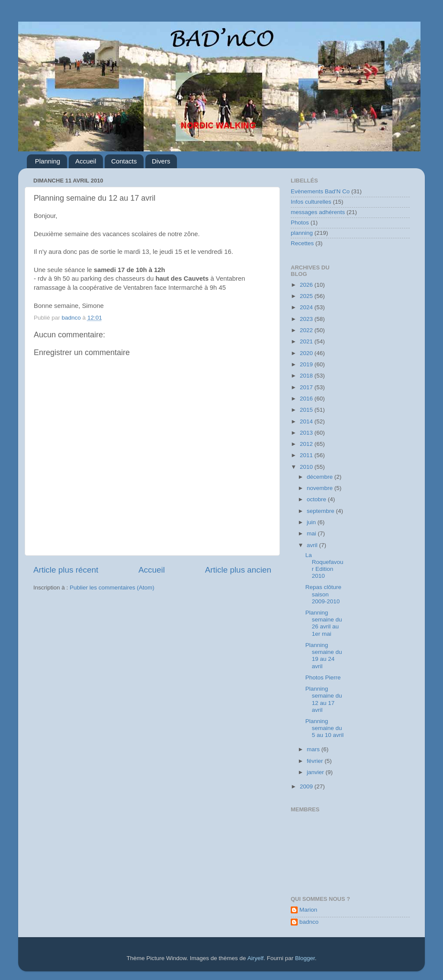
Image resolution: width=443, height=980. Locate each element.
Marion (308, 910)
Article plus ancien (238, 570)
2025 (307, 296)
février (316, 761)
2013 (307, 433)
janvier (316, 772)
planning (302, 233)
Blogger (305, 958)
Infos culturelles (311, 202)
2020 (307, 353)
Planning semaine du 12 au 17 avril (324, 699)
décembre (321, 477)
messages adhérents (318, 212)
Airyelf (256, 958)
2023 (307, 319)
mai (312, 533)
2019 (307, 364)
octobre (317, 499)
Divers (161, 161)
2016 (307, 399)
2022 (307, 330)
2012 (307, 444)
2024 (307, 307)
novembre (321, 488)
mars (314, 749)
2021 (307, 341)
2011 (307, 455)
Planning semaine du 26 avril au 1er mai (324, 623)
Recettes (302, 243)
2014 (307, 421)
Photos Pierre (323, 677)
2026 (307, 285)
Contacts (124, 161)
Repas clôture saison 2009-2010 (323, 594)
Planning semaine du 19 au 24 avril (324, 656)
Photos (300, 223)
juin (312, 522)
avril (313, 545)
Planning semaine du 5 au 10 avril (325, 728)
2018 (307, 376)
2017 (307, 387)
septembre (321, 511)
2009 (307, 786)
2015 (307, 410)
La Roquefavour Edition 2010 (324, 566)
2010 (307, 467)
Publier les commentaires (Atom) (112, 588)
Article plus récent (66, 570)
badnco (309, 922)
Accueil (86, 161)
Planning (48, 161)
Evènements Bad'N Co (320, 191)
